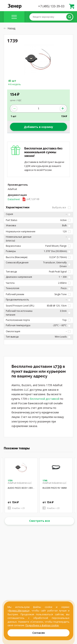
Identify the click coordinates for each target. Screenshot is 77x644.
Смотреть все (40, 521)
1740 (45, 480)
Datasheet (24, 199)
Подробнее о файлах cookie (42, 625)
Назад (10, 28)
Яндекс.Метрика (19, 611)
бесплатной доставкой (45, 399)
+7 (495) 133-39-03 (51, 6)
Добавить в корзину (38, 127)
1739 (10, 480)
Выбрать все (61, 207)
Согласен (39, 633)
